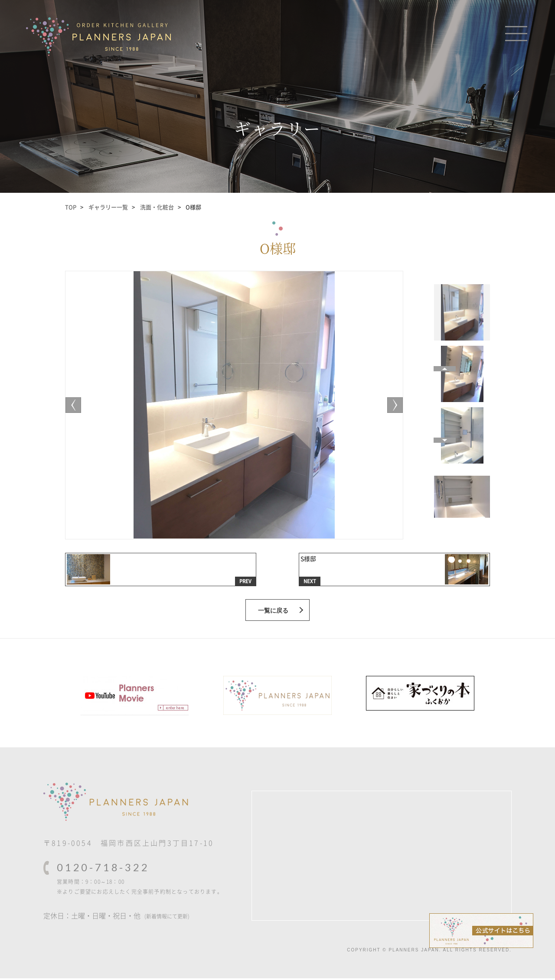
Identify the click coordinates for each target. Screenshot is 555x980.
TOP (71, 207)
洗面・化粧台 (157, 207)
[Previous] (392, 405)
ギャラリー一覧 (108, 207)
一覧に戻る (273, 612)
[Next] (76, 405)
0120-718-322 (103, 869)
